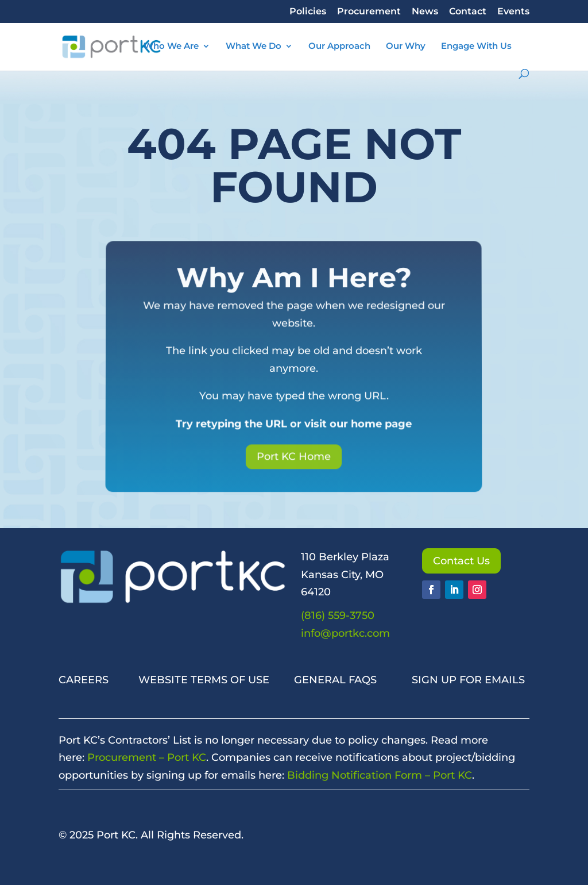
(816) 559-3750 (338, 615)
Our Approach (339, 47)
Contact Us (461, 561)
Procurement (369, 12)
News (425, 12)
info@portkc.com (345, 633)
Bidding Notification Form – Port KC (380, 775)
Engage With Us (476, 47)
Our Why (406, 47)
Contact (468, 12)
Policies (308, 12)
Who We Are (171, 47)
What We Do (254, 47)
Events (513, 12)
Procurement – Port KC (147, 757)
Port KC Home (294, 454)
